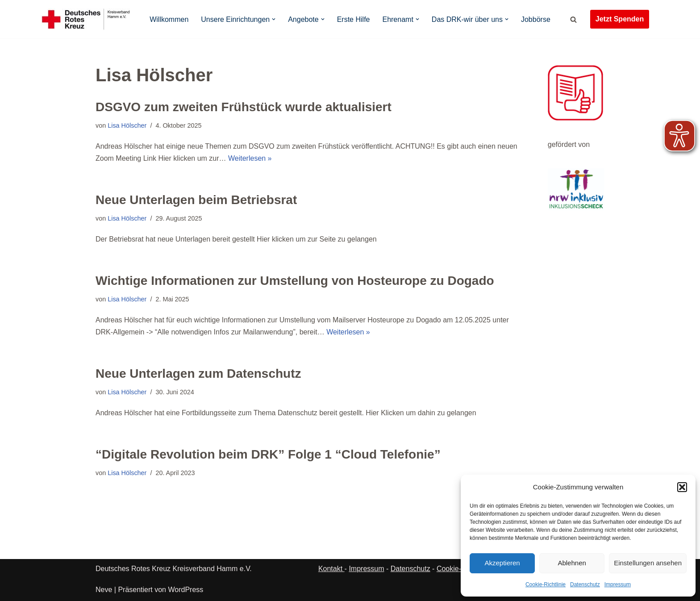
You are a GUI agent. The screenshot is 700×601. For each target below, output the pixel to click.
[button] (682, 487)
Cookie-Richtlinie (546, 584)
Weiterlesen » (250, 158)
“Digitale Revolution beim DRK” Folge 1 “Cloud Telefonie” (268, 454)
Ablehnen (572, 563)
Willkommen (169, 19)
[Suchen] (573, 19)
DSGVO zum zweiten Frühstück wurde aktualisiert (244, 107)
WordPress (185, 590)
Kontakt (331, 569)
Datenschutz (585, 584)
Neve (104, 590)
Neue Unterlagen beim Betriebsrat (196, 200)
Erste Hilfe (354, 19)
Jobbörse (536, 19)
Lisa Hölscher (127, 125)
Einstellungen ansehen (648, 563)
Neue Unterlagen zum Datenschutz (198, 374)
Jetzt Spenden (620, 19)
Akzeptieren (502, 563)
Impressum (618, 584)
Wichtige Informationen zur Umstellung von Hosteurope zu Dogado (295, 281)
